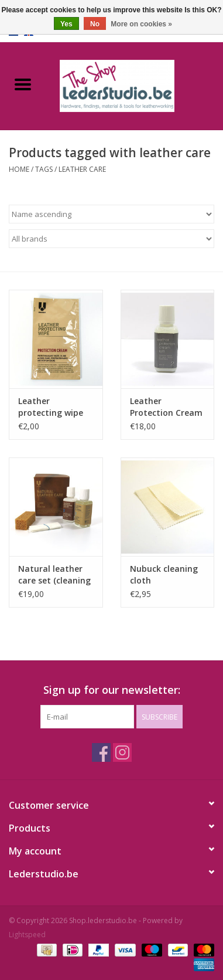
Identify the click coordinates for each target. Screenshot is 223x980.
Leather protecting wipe (51, 407)
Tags (44, 169)
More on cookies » (141, 24)
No (95, 24)
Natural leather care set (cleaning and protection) (54, 575)
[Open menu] (23, 84)
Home (19, 169)
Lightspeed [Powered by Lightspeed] (27, 935)
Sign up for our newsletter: (112, 690)
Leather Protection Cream (166, 407)
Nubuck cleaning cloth (164, 574)
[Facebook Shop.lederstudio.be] (101, 752)
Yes (66, 24)
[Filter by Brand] (111, 239)
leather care (82, 169)
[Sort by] (111, 214)
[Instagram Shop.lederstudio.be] (122, 752)
